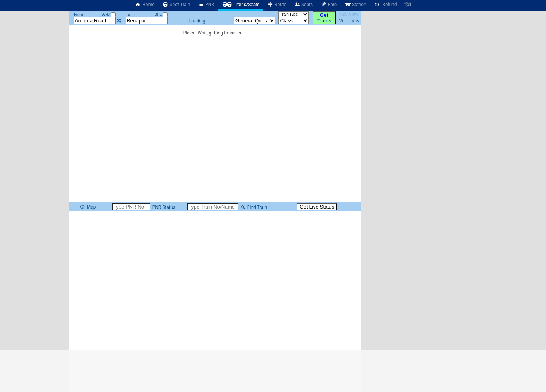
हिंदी (408, 5)
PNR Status (163, 207)
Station (355, 5)
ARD (109, 14)
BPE (161, 14)
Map (88, 207)
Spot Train (176, 5)
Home (145, 5)
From (78, 15)
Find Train (253, 207)
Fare (329, 5)
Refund (385, 5)
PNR (206, 5)
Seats (303, 5)
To (128, 15)
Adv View (349, 14)
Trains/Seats (241, 5)
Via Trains (349, 21)
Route (277, 5)
